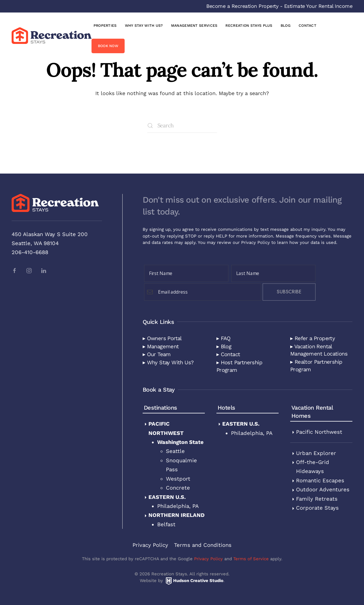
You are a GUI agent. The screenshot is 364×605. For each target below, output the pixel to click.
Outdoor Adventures (323, 489)
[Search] (182, 126)
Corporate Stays (317, 508)
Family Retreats (317, 499)
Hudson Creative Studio (198, 581)
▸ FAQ (224, 338)
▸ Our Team (157, 354)
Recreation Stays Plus (249, 25)
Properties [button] (105, 25)
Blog (286, 25)
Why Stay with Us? (144, 25)
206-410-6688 (30, 252)
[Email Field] (203, 292)
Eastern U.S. (167, 497)
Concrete (178, 488)
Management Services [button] (194, 25)
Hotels (226, 408)
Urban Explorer (316, 453)
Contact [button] (307, 25)
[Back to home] (52, 35)
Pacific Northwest (319, 432)
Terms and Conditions (203, 545)
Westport (178, 479)
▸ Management (161, 346)
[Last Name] (273, 273)
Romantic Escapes (320, 480)
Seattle (175, 451)
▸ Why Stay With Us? (168, 362)
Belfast (166, 524)
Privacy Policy (255, 242)
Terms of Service (251, 559)
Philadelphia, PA (178, 506)
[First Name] (186, 273)
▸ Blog (224, 346)
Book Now (108, 46)
